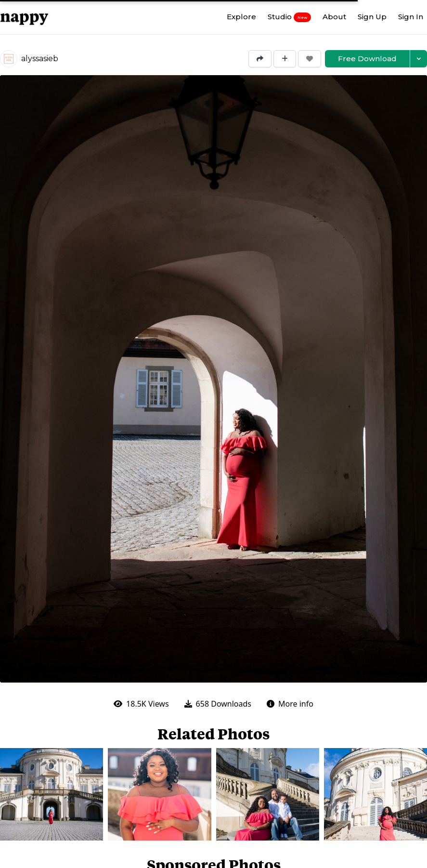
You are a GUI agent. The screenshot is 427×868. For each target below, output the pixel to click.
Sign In (411, 17)
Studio (289, 17)
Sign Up (372, 17)
